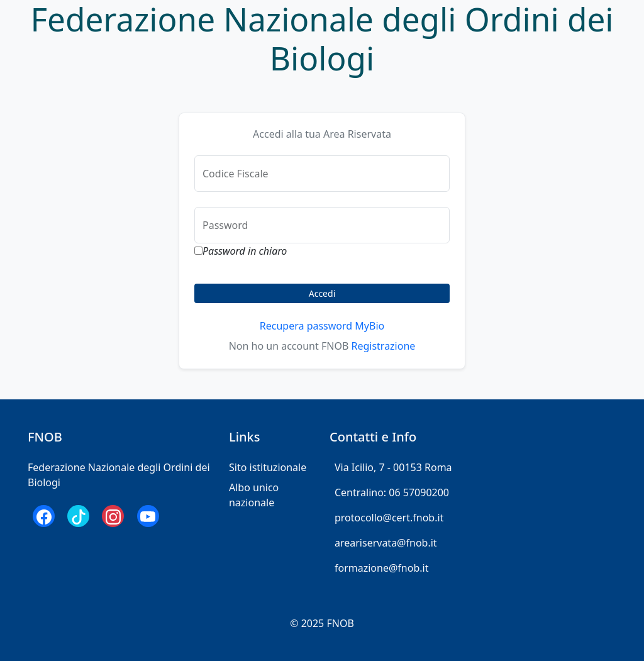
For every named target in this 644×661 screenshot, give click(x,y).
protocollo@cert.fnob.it (389, 518)
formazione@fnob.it (381, 568)
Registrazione (383, 346)
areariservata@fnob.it (386, 543)
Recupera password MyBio (322, 326)
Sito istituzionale (268, 467)
